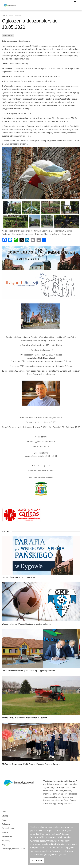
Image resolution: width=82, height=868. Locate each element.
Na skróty (6, 840)
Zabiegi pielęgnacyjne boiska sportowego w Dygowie (25, 717)
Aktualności (7, 836)
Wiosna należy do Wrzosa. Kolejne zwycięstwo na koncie (26, 624)
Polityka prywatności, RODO (14, 849)
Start (4, 812)
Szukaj (5, 816)
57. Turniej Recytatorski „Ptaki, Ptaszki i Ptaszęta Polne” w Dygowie (31, 764)
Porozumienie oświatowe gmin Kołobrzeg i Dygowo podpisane (29, 671)
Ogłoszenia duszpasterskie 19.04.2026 (19, 577)
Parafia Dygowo (8, 35)
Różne (5, 820)
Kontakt (5, 832)
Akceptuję (37, 860)
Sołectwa (6, 824)
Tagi (4, 845)
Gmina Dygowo (9, 828)
